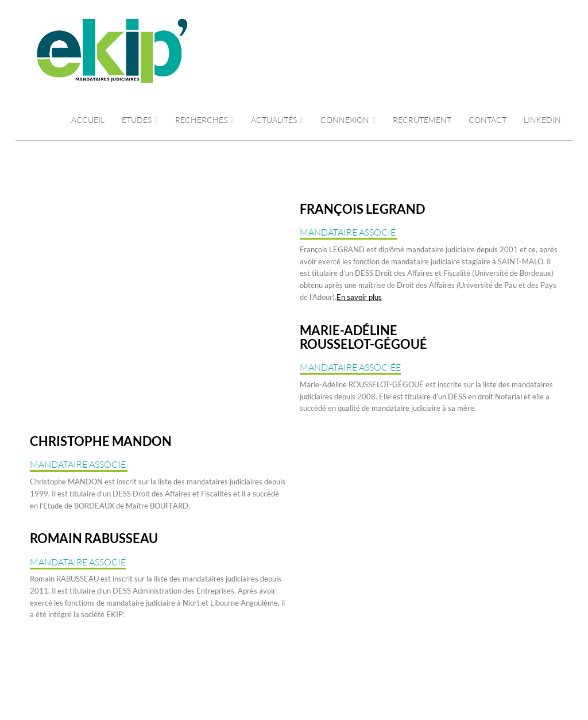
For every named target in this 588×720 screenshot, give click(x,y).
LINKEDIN (542, 120)
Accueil (88, 120)
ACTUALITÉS (277, 120)
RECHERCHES (204, 120)
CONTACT (488, 120)
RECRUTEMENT (422, 120)
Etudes (140, 120)
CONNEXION (348, 120)
